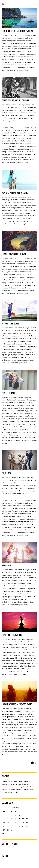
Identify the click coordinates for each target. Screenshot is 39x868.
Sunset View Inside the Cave (14, 254)
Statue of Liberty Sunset (13, 635)
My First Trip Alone (10, 323)
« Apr (4, 833)
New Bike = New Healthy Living (15, 193)
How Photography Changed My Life (17, 704)
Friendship (7, 565)
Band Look (6, 473)
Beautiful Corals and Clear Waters (17, 31)
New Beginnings (9, 393)
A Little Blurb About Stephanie (15, 100)
